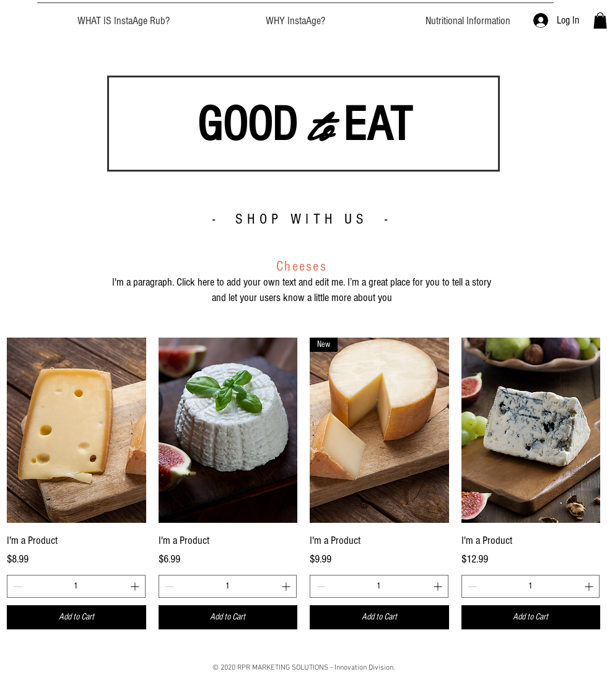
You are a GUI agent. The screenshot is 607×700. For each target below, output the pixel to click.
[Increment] (136, 586)
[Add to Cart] (76, 617)
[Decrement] (16, 586)
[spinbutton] (76, 586)
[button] (600, 20)
